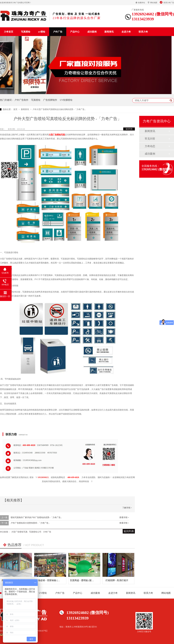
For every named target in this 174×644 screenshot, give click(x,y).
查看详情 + (124, 517)
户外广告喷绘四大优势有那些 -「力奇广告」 (31, 523)
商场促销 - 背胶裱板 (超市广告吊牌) (54, 580)
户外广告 (58, 32)
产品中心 (75, 32)
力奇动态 (150, 146)
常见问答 (150, 139)
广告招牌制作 (50, 100)
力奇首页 (9, 32)
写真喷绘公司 (35, 532)
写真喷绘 (26, 32)
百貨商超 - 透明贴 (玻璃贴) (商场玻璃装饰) (92, 580)
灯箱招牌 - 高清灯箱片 (117, 580)
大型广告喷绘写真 (57, 135)
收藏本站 (142, 3)
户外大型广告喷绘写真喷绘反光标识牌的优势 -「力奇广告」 (60, 109)
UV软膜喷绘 (66, 100)
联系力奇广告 (169, 3)
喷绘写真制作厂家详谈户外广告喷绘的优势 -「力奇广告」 (37, 517)
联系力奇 (143, 32)
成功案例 (92, 32)
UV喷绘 (43, 593)
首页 (16, 109)
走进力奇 (126, 32)
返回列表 (129, 129)
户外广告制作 (21, 100)
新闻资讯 (109, 32)
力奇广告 (47, 532)
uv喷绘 (42, 32)
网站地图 (154, 3)
